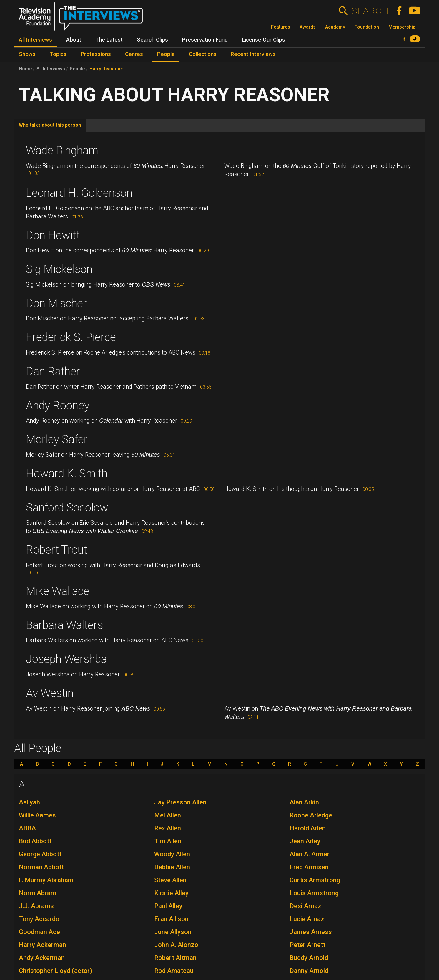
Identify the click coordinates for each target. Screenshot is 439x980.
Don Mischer (56, 303)
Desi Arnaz (305, 906)
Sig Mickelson (59, 269)
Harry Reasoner (106, 69)
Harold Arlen (308, 828)
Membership (402, 27)
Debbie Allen (172, 867)
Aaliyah (29, 802)
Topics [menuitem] (58, 54)
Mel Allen (168, 815)
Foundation (367, 27)
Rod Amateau (174, 971)
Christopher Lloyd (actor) (55, 971)
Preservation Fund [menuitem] (205, 40)
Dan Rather (53, 371)
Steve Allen (170, 880)
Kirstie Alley (171, 893)
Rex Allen (168, 828)
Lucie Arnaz (307, 919)
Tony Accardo (39, 919)
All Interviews (51, 69)
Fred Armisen (309, 867)
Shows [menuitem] (27, 54)
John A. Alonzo (176, 945)
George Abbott (40, 854)
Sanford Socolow (67, 508)
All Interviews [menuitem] (35, 40)
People (77, 69)
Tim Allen (168, 841)
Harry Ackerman (43, 945)
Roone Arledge (311, 815)
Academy (335, 27)
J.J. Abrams (36, 906)
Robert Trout (56, 550)
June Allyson (173, 932)
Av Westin (50, 693)
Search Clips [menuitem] (152, 40)
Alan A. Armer (310, 854)
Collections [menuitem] (203, 54)
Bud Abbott (35, 841)
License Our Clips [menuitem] (263, 40)
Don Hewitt (53, 235)
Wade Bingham (62, 150)
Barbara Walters (64, 625)
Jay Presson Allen (180, 802)
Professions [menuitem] (96, 54)
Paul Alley (168, 906)
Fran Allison (171, 919)
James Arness (311, 932)
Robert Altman (175, 958)
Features (281, 27)
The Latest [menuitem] (109, 40)
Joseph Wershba (66, 659)
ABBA (27, 828)
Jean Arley (305, 841)
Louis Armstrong (314, 893)
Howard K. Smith (67, 474)
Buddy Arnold (309, 958)
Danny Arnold (309, 971)
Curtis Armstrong (315, 880)
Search (370, 11)
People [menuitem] (166, 54)
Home (25, 69)
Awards (308, 27)
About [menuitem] (74, 40)
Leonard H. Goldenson (79, 193)
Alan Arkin (304, 802)
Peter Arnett (307, 945)
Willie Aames (37, 815)
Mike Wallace (58, 591)
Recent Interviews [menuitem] (253, 54)
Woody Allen (172, 854)
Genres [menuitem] (134, 54)
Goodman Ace (39, 932)
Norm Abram (38, 893)
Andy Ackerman (42, 958)
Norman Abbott (41, 867)
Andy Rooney (58, 405)
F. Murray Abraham (46, 880)
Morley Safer (57, 439)
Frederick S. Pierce (71, 337)
